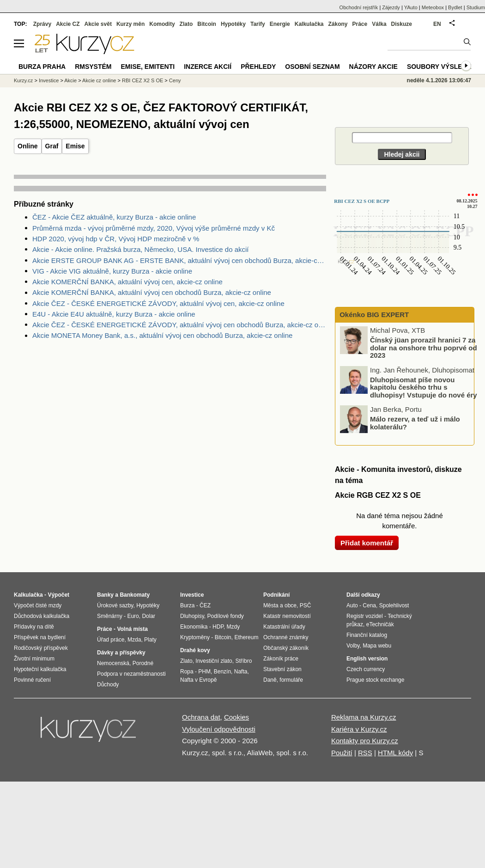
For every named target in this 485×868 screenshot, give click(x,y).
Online (28, 146)
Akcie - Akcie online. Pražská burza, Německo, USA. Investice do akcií (141, 249)
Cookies (236, 717)
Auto (352, 605)
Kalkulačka (309, 24)
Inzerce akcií (208, 67)
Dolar (149, 616)
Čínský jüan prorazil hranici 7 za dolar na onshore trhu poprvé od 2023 (424, 348)
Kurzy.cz (23, 80)
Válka (379, 24)
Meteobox (433, 7)
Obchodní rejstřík (359, 7)
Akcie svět (98, 24)
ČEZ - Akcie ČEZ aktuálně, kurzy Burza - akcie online (114, 217)
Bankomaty (135, 595)
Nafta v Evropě (198, 680)
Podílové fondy (225, 616)
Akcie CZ (68, 24)
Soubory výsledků (442, 67)
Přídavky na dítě (34, 627)
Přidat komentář (367, 543)
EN (437, 24)
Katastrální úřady (284, 627)
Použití (342, 753)
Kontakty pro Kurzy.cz (365, 741)
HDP (218, 627)
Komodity (162, 24)
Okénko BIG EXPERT (373, 315)
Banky (105, 595)
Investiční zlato (214, 661)
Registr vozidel (365, 616)
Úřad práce (111, 640)
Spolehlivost (394, 605)
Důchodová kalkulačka (42, 616)
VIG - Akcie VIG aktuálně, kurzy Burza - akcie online (112, 271)
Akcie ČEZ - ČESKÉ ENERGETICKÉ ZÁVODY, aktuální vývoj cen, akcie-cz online (158, 303)
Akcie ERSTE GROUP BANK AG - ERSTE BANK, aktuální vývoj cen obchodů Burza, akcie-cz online (179, 260)
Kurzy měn (130, 24)
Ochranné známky (286, 637)
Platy (150, 640)
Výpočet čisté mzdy (38, 605)
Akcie (70, 80)
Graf (52, 146)
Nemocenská (113, 663)
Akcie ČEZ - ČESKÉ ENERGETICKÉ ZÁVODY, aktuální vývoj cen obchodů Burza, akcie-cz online (179, 325)
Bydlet (455, 7)
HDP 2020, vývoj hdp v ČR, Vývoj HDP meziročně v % (116, 239)
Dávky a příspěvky (121, 653)
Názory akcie (373, 67)
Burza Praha (42, 67)
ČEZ (205, 605)
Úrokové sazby (115, 605)
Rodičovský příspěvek (41, 648)
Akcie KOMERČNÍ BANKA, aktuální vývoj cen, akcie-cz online (127, 282)
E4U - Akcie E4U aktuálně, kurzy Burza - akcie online (114, 314)
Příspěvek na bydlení (40, 637)
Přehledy (258, 67)
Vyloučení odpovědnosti (219, 729)
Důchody (108, 685)
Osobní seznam (312, 67)
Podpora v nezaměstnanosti (131, 674)
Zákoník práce (281, 659)
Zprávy (42, 24)
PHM (204, 672)
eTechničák (380, 624)
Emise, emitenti (148, 67)
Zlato (186, 24)
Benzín (222, 672)
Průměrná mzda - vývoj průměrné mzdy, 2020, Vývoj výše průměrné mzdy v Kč (154, 228)
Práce (360, 24)
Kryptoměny (195, 637)
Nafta (241, 672)
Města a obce (280, 605)
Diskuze (402, 24)
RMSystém (93, 67)
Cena (369, 605)
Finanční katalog (367, 635)
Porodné (143, 663)
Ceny (175, 80)
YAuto (411, 7)
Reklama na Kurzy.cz (364, 717)
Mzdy (233, 627)
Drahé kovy (195, 650)
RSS (365, 753)
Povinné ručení (32, 680)
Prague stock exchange (375, 680)
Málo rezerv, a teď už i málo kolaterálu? (415, 423)
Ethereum (246, 637)
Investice (49, 80)
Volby (353, 646)
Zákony (338, 24)
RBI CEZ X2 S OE (142, 80)
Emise (75, 146)
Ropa (187, 672)
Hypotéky (233, 24)
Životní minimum (34, 659)
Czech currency (366, 669)
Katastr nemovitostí (287, 616)
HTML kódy (395, 753)
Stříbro (243, 661)
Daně (270, 680)
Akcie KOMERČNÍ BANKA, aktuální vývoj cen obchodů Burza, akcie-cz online (152, 292)
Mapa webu (377, 646)
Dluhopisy (192, 616)
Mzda (134, 640)
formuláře (291, 680)
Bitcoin (207, 24)
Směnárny (110, 616)
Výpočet (58, 595)
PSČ (306, 605)
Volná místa (132, 629)
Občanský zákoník (286, 648)
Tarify (258, 24)
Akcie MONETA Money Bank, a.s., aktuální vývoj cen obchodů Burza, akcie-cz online (162, 335)
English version (367, 659)
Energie (280, 24)
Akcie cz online (99, 80)
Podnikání (276, 595)
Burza (187, 605)
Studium (476, 7)
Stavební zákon (282, 669)
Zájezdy (391, 7)
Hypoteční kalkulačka (40, 669)
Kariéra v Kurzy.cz (359, 729)
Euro (133, 616)
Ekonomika (194, 627)
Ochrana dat (201, 717)
